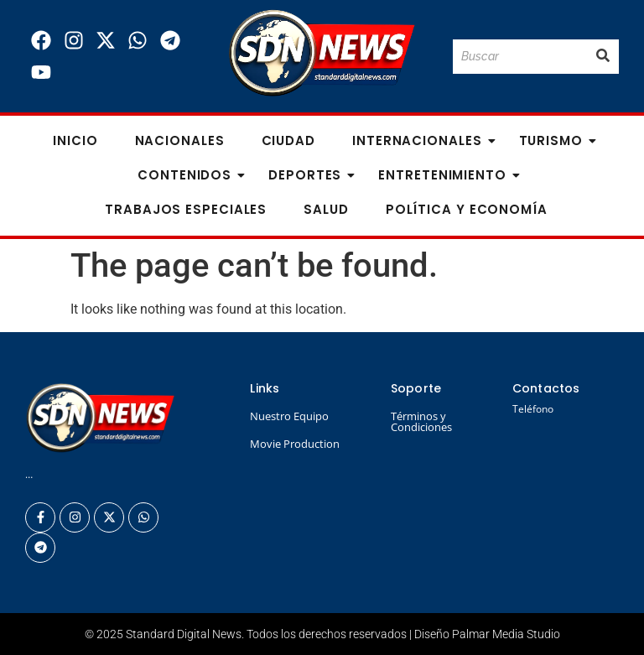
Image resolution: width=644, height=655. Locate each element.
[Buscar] (520, 57)
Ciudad (288, 140)
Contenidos (190, 175)
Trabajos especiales (186, 209)
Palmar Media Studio (506, 634)
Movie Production (295, 444)
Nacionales (180, 140)
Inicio (75, 140)
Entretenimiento (447, 175)
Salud (326, 209)
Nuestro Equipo (289, 416)
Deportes (310, 175)
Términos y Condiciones (421, 421)
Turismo (556, 140)
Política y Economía (467, 209)
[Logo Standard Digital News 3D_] (322, 53)
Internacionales (422, 140)
